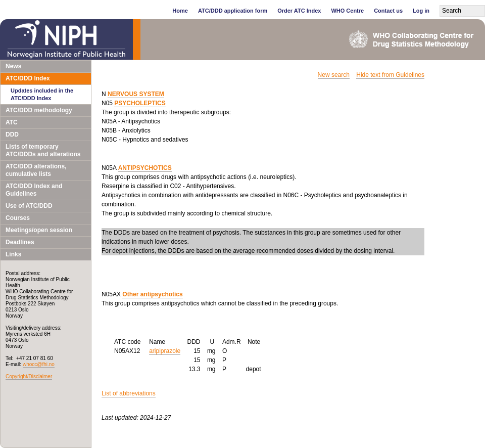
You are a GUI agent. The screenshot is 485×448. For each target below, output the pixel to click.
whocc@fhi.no (39, 364)
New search (334, 75)
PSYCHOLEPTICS (140, 103)
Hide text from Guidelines (390, 75)
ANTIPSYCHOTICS (145, 168)
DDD (12, 135)
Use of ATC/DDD (29, 206)
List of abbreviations (129, 393)
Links (13, 254)
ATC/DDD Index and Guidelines (34, 190)
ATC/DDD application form (233, 11)
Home (180, 11)
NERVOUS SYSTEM (136, 94)
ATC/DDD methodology (39, 110)
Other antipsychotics (152, 294)
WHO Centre (347, 11)
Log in (421, 11)
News (13, 66)
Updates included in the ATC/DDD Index (42, 94)
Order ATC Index (299, 11)
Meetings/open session (39, 230)
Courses (18, 218)
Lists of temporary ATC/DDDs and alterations (43, 150)
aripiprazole (165, 351)
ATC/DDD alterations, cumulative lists (36, 170)
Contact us (388, 11)
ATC (12, 122)
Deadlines (20, 242)
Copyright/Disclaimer (29, 376)
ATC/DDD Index (28, 78)
